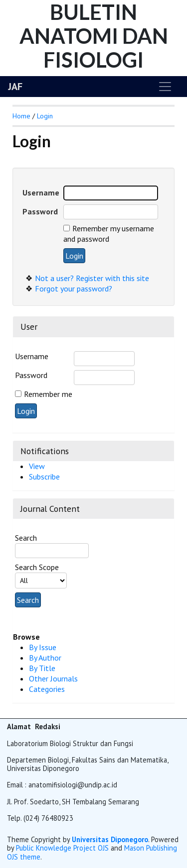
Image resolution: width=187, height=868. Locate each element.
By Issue (43, 647)
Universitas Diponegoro (110, 839)
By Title (42, 668)
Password (31, 375)
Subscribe (44, 477)
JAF (15, 87)
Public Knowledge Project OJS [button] (62, 848)
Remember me (48, 394)
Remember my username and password (109, 234)
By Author (45, 658)
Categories (47, 689)
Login (45, 116)
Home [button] (21, 116)
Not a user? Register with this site (92, 278)
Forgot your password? (74, 289)
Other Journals (53, 678)
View (37, 466)
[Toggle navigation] (165, 87)
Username (32, 356)
